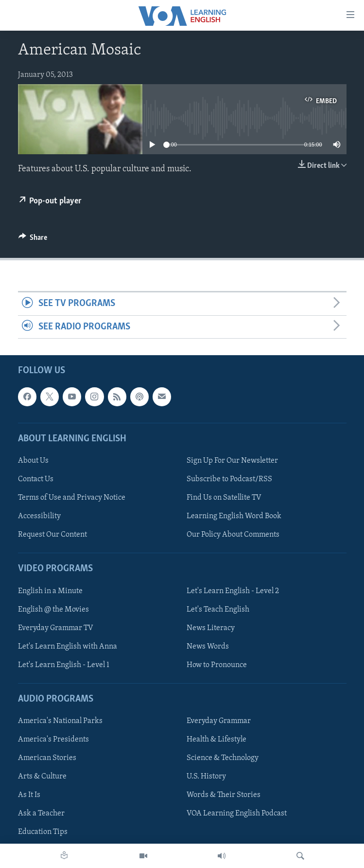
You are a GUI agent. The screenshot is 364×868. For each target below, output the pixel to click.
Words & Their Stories (224, 795)
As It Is (29, 795)
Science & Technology (223, 758)
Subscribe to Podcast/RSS (229, 479)
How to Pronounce (217, 665)
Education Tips (43, 832)
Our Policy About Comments (233, 535)
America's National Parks (60, 721)
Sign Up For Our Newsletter (232, 461)
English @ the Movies (53, 610)
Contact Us (36, 479)
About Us (33, 461)
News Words (208, 647)
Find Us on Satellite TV (224, 498)
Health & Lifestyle (217, 740)
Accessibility (39, 516)
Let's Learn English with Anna (68, 647)
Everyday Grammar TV (56, 628)
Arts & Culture (42, 777)
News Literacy (211, 628)
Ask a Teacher (41, 814)
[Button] (33, 240)
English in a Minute (50, 591)
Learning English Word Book (234, 516)
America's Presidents (53, 740)
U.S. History (206, 777)
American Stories (47, 758)
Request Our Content (52, 535)
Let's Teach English (218, 610)
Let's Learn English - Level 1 (64, 665)
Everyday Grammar (219, 721)
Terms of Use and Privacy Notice (72, 498)
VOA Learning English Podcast (237, 814)
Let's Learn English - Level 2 (233, 591)
